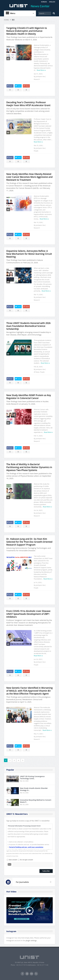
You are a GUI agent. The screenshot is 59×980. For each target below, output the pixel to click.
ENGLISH (52, 2)
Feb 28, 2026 (38, 367)
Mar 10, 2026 (38, 295)
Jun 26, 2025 (38, 659)
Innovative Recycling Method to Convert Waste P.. (36, 801)
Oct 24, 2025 (38, 510)
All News (37, 372)
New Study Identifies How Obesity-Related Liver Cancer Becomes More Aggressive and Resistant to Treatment (29, 177)
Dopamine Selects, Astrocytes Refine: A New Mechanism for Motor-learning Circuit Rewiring (29, 254)
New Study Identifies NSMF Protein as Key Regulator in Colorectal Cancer (29, 397)
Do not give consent (26, 860)
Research (37, 79)
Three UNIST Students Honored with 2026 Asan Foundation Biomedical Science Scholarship (29, 326)
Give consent (13, 860)
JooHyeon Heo (40, 77)
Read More (41, 70)
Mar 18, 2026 (38, 222)
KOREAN (44, 2)
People (36, 151)
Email (10, 864)
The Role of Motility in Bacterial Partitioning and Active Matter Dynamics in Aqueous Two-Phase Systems (29, 467)
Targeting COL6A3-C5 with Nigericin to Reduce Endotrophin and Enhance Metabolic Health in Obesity (27, 31)
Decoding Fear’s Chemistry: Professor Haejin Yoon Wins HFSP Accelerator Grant (28, 104)
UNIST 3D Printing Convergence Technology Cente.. (32, 777)
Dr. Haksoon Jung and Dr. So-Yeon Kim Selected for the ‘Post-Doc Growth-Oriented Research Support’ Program (29, 542)
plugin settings (31, 940)
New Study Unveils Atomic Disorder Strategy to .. (34, 789)
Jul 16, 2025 (38, 583)
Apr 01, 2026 (38, 74)
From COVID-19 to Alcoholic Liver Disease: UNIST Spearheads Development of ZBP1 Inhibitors (29, 614)
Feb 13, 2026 (38, 436)
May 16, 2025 (38, 734)
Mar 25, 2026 (38, 145)
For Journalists (22, 882)
